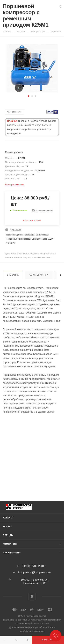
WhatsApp (32, 596)
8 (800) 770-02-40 (33, 566)
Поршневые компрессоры (18, 239)
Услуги (8, 526)
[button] (29, 96)
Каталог (8, 518)
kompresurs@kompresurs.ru (34, 572)
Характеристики (39, 275)
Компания (10, 544)
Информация (12, 553)
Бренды (8, 535)
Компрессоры (42, 235)
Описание (13, 275)
